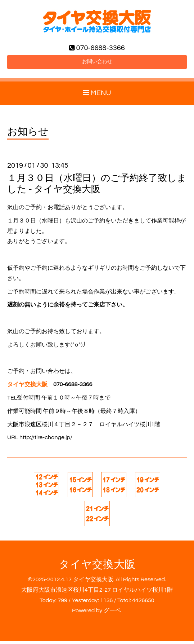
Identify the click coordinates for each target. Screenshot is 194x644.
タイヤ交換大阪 (97, 567)
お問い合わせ (97, 64)
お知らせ (28, 135)
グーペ (112, 614)
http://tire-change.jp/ (46, 440)
